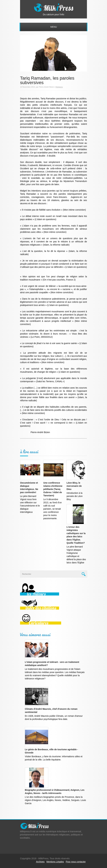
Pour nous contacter (76, 862)
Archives (40, 862)
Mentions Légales (55, 862)
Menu (54, 27)
